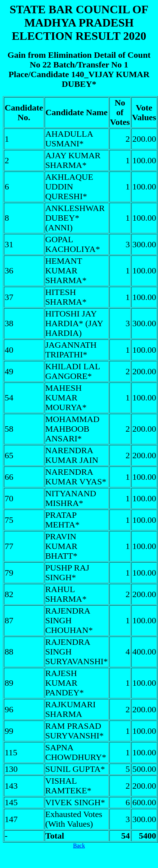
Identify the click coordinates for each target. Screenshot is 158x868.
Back (79, 846)
